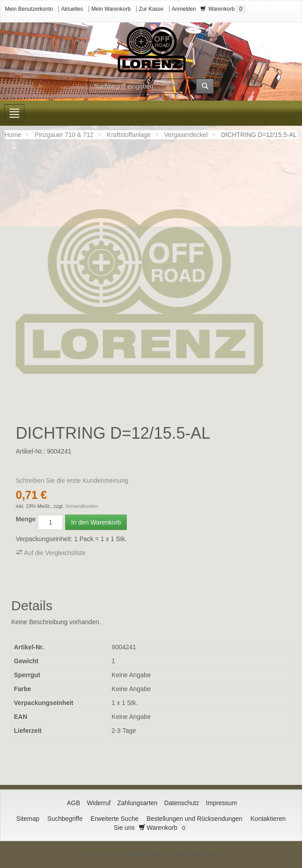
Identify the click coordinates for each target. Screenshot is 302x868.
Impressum (221, 803)
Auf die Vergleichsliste (51, 553)
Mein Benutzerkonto (29, 9)
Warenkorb (223, 9)
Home (13, 135)
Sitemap (28, 819)
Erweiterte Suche (115, 819)
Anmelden (184, 9)
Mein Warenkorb (111, 9)
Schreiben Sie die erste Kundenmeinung (72, 480)
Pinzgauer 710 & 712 (64, 135)
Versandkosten (82, 506)
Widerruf (99, 803)
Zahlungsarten (138, 803)
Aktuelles (72, 9)
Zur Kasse (151, 9)
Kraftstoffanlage (129, 135)
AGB (74, 803)
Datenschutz (182, 803)
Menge (26, 519)
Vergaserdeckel (186, 135)
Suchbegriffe (65, 819)
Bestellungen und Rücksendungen (194, 819)
